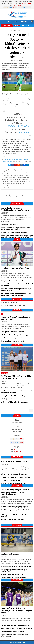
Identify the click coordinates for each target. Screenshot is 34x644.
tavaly (27, 185)
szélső (15, 185)
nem (3, 183)
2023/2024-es (13, 168)
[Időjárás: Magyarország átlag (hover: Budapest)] (17, 7)
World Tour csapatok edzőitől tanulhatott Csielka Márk (15, 511)
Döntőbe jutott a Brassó (8, 399)
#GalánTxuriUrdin (14, 126)
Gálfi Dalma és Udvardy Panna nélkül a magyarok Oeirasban (16, 377)
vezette (7, 187)
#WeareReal (25, 126)
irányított (10, 178)
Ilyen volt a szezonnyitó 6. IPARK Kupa (12, 520)
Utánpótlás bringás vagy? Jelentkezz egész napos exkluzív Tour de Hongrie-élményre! (15, 492)
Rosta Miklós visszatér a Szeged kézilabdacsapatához (17, 628)
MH (2, 314)
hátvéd (15, 176)
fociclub (7, 176)
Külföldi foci (18, 31)
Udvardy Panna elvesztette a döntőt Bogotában (15, 396)
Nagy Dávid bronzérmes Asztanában (15, 268)
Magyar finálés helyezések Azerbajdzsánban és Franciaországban (16, 209)
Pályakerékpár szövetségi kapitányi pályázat (14, 507)
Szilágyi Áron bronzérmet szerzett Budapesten (15, 281)
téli (29, 185)
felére (4, 176)
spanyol (21, 183)
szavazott (10, 185)
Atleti (26, 170)
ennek (20, 174)
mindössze (25, 181)
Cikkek (16, 22)
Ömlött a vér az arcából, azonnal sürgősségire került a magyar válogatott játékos (17, 392)
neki (29, 181)
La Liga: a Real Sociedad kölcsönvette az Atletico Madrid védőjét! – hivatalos (17, 46)
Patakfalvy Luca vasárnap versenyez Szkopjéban (15, 477)
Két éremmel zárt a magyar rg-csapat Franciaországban (12, 342)
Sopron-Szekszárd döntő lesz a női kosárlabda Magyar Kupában (15, 636)
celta (16, 172)
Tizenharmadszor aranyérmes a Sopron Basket (15, 625)
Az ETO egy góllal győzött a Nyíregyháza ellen (15, 402)
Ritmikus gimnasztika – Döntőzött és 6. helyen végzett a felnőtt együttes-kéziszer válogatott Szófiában (17, 237)
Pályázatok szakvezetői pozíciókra (11, 480)
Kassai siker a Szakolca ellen (10, 225)
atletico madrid (6, 172)
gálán (11, 176)
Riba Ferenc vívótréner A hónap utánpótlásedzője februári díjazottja (16, 290)
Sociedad (16, 183)
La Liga (14, 179)
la (12, 179)
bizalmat (12, 172)
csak (18, 172)
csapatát (22, 172)
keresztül (21, 178)
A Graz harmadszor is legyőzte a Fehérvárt (14, 574)
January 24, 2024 (23, 132)
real (6, 183)
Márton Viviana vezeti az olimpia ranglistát (14, 474)
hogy (23, 176)
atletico (29, 170)
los (26, 179)
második (7, 181)
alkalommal (26, 168)
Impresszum (24, 22)
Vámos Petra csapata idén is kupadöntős (13, 632)
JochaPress (4, 373)
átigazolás (7, 170)
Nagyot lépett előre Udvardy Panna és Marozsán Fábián (16, 318)
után (3, 187)
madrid (29, 179)
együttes (17, 174)
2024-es (22, 168)
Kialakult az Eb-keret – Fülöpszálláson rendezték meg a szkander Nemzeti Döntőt (16, 229)
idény (29, 176)
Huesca (26, 176)
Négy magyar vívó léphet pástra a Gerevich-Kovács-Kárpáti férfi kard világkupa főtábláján (17, 294)
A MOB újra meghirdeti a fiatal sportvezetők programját (14, 516)
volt (15, 187)
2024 (18, 168)
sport (25, 183)
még (11, 181)
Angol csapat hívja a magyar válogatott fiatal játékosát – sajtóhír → (17, 194)
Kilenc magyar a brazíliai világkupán (15, 461)
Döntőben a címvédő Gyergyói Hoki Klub (13, 578)
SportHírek (5, 185)
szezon (18, 185)
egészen (12, 174)
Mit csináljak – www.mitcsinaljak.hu (9, 302)
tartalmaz (23, 185)
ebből (8, 174)
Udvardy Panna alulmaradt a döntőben (13, 332)
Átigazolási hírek (20, 170)
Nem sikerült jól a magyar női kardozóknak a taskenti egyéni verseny (17, 285)
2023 (9, 168)
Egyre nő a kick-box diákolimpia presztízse (14, 233)
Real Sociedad (10, 183)
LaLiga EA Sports (21, 179)
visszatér (11, 187)
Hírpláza (23, 162)
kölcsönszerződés (7, 179)
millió (21, 181)
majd (3, 181)
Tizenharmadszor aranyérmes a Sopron (13, 338)
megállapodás (15, 181)
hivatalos (19, 176)
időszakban (5, 178)
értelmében (25, 174)
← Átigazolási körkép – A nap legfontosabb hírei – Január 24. (15, 196)
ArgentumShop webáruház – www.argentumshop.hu (13, 305)
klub (28, 178)
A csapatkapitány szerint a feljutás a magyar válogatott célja (14, 571)
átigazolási (13, 170)
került (25, 178)
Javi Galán (15, 178)
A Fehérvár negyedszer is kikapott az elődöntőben (16, 567)
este (29, 174)
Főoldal (9, 22)
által (3, 170)
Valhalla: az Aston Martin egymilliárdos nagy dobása (17, 335)
